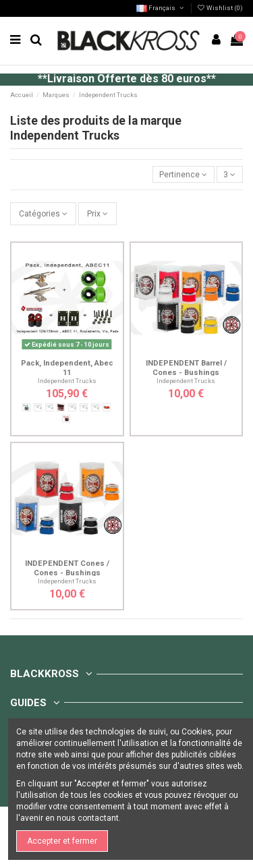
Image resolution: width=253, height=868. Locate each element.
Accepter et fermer (62, 841)
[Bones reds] (61, 407)
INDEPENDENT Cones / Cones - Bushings (67, 568)
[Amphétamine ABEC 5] (66, 419)
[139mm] (38, 407)
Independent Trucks (67, 381)
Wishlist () (220, 8)
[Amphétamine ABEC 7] (26, 407)
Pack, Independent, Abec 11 (67, 368)
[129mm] (95, 407)
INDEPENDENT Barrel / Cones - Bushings (186, 368)
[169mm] (84, 407)
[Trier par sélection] (184, 174)
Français (161, 8)
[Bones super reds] (107, 407)
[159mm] (72, 407)
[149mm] (49, 407)
